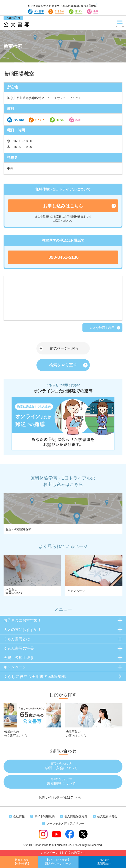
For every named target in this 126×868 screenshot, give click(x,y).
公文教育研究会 (107, 816)
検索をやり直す (63, 365)
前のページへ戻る (64, 348)
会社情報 (19, 816)
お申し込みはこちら (63, 206)
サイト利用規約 (45, 816)
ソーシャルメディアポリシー (65, 823)
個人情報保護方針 (76, 816)
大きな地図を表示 (102, 328)
